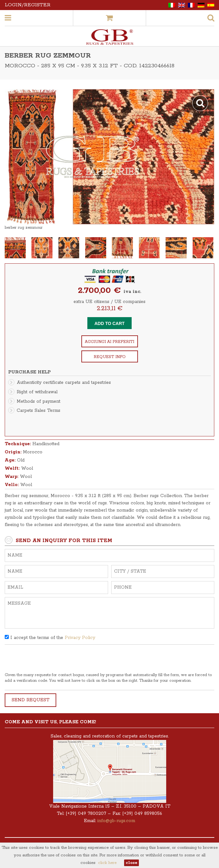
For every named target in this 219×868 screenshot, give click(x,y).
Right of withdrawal (37, 392)
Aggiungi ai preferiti (109, 342)
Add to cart (109, 323)
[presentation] (52, 660)
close (131, 863)
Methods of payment (38, 401)
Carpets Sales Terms (38, 411)
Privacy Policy (80, 638)
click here (107, 863)
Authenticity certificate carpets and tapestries (64, 383)
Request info (110, 357)
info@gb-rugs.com (116, 821)
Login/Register (28, 5)
